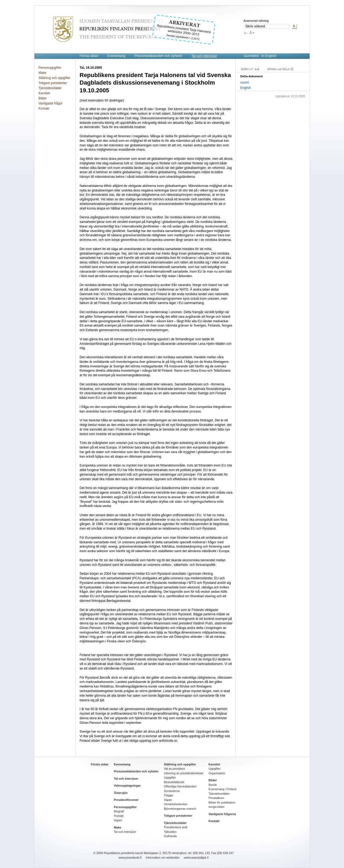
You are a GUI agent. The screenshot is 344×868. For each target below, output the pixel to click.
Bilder (43, 98)
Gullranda (170, 836)
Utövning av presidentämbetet (184, 773)
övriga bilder (217, 807)
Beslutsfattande (174, 782)
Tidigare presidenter (53, 83)
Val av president (174, 769)
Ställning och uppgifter (54, 78)
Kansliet (44, 93)
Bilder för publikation (222, 802)
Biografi (119, 811)
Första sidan (89, 56)
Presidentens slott (176, 827)
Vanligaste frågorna (222, 814)
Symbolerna (172, 791)
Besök (213, 785)
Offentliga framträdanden (180, 786)
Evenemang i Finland (222, 789)
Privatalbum (216, 798)
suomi (245, 82)
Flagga (169, 795)
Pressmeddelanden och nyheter (158, 56)
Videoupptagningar (127, 786)
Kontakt (44, 108)
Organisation (217, 773)
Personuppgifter (50, 68)
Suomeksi (251, 56)
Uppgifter (170, 777)
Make (42, 73)
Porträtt (119, 816)
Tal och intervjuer (204, 56)
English (246, 88)
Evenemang (117, 56)
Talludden (170, 832)
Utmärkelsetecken (176, 804)
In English (269, 56)
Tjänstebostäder (50, 88)
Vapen (118, 820)
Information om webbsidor (163, 858)
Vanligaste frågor (51, 103)
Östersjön (121, 793)
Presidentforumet (126, 800)
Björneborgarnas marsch (180, 809)
